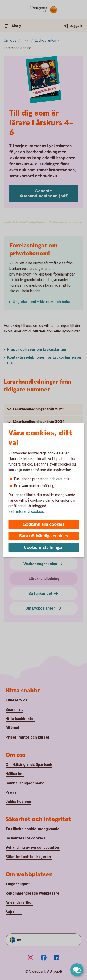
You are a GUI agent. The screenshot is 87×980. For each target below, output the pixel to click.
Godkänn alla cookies (44, 524)
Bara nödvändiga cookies (44, 536)
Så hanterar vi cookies (26, 512)
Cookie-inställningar (43, 548)
